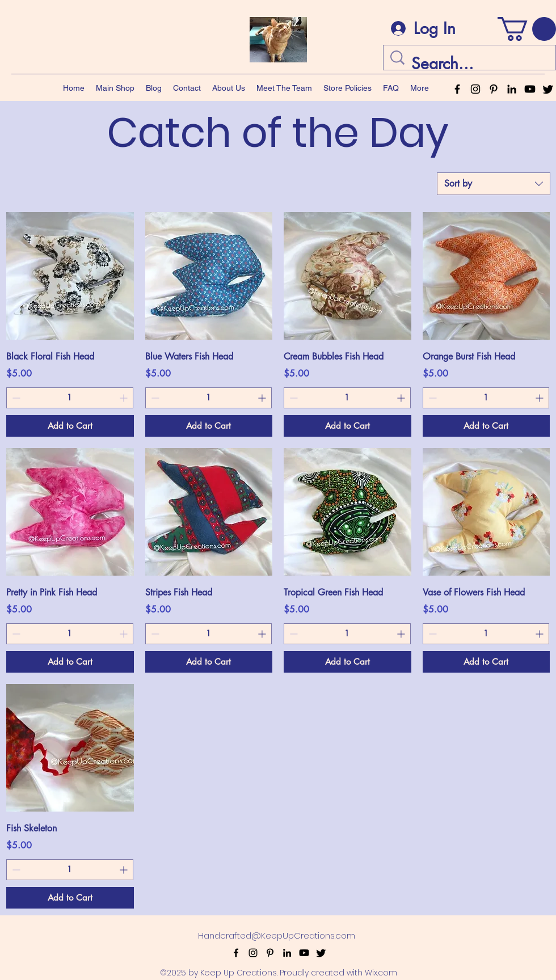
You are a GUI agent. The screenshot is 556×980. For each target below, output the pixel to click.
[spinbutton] (70, 398)
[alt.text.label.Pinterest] (494, 89)
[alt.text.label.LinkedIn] (512, 89)
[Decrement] (15, 398)
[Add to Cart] (70, 426)
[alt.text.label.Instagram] (475, 89)
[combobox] (494, 184)
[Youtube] (530, 89)
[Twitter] (548, 89)
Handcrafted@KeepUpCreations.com (277, 935)
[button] (527, 29)
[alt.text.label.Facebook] (457, 89)
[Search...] (471, 64)
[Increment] (125, 398)
